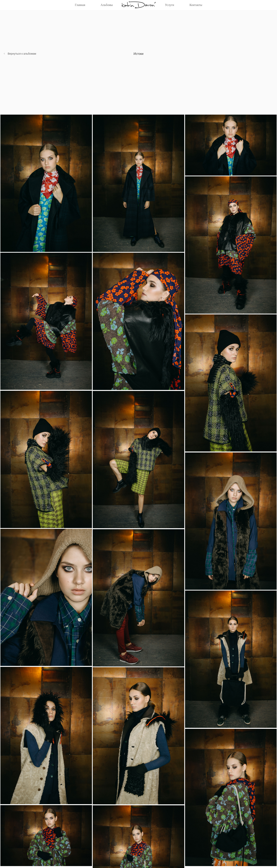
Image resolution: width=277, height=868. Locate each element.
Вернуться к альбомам (22, 54)
